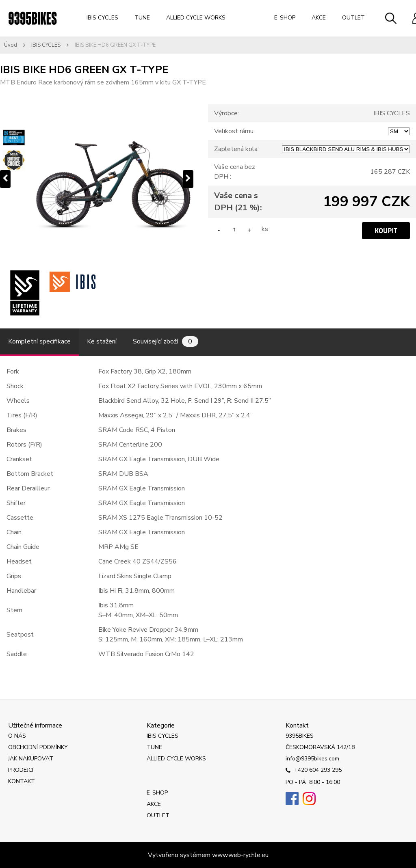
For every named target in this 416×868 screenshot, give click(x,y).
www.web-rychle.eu (240, 855)
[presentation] (5, 179)
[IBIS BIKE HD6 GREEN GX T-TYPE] (97, 179)
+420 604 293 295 (314, 771)
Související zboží (166, 341)
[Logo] (32, 18)
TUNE (142, 18)
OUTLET (353, 18)
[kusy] (234, 229)
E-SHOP (285, 18)
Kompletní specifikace (39, 341)
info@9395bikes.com (312, 759)
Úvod (11, 45)
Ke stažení (102, 341)
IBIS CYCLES (102, 18)
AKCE (319, 18)
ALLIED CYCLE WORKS (196, 18)
